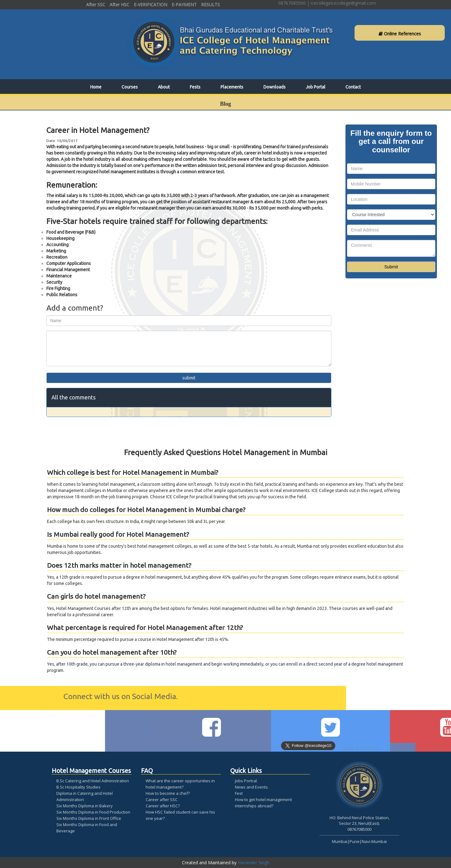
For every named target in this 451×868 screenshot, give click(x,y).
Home (96, 87)
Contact (353, 87)
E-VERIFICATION (150, 5)
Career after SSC (162, 799)
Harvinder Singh (254, 863)
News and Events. (252, 787)
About (164, 87)
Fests (195, 87)
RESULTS (210, 5)
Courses (130, 87)
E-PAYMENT (184, 5)
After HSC (119, 5)
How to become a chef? (168, 793)
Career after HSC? (163, 806)
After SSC (96, 5)
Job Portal (316, 87)
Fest (239, 793)
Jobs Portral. (246, 781)
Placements (232, 87)
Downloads (275, 87)
